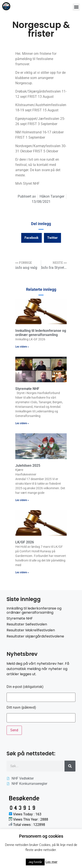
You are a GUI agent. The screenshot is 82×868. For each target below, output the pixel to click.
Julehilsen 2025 (28, 466)
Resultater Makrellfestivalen (31, 630)
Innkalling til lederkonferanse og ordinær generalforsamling (41, 333)
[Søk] (70, 766)
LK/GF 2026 (25, 542)
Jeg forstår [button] (35, 862)
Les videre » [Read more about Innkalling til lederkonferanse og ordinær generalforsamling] (22, 347)
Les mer (51, 862)
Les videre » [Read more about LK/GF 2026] (22, 572)
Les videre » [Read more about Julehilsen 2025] (22, 500)
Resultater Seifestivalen (27, 624)
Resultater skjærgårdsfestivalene (35, 636)
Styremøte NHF (27, 389)
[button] (76, 7)
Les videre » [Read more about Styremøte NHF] (22, 423)
